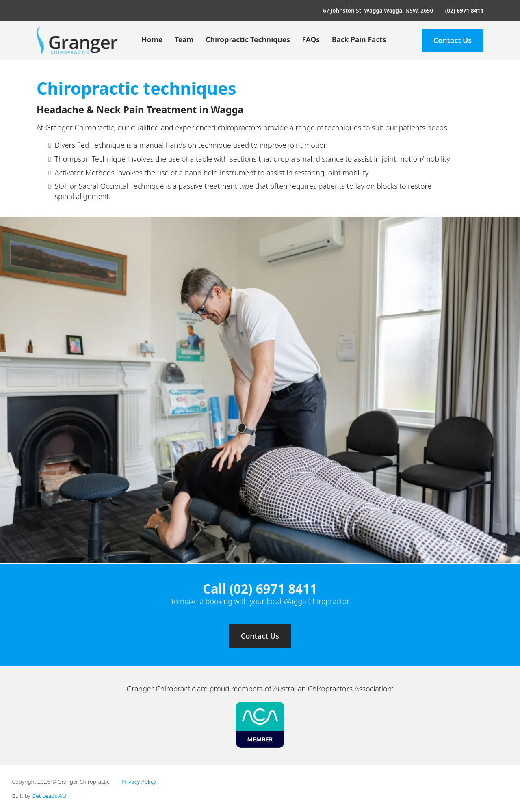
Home (152, 39)
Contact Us (453, 40)
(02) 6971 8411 (464, 11)
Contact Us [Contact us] (260, 636)
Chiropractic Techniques (248, 39)
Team (184, 39)
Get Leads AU (49, 796)
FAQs (311, 39)
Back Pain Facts (359, 39)
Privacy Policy (139, 782)
